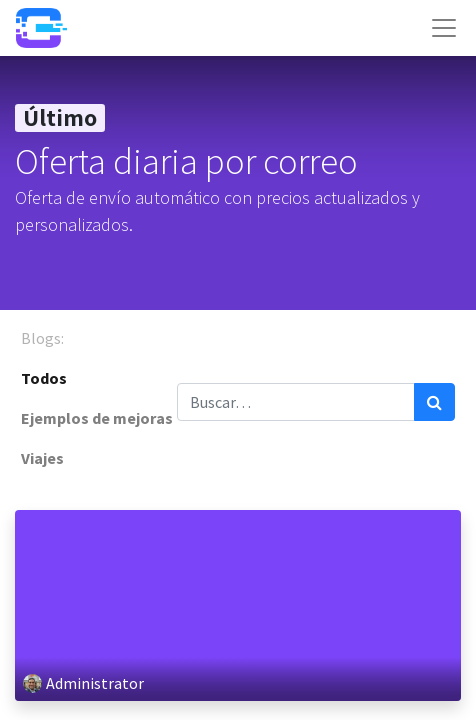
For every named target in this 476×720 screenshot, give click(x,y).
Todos (44, 378)
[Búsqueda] (434, 402)
